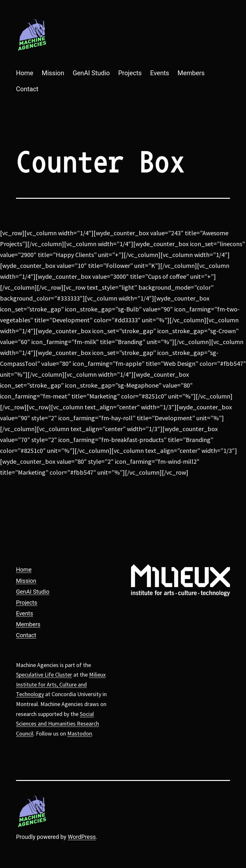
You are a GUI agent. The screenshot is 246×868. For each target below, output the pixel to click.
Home (25, 73)
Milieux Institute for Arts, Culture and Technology (61, 684)
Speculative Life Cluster (44, 675)
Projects (130, 73)
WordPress (82, 837)
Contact (27, 89)
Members (191, 73)
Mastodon (80, 733)
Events (160, 73)
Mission (53, 73)
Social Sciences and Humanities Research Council (57, 724)
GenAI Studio (91, 73)
